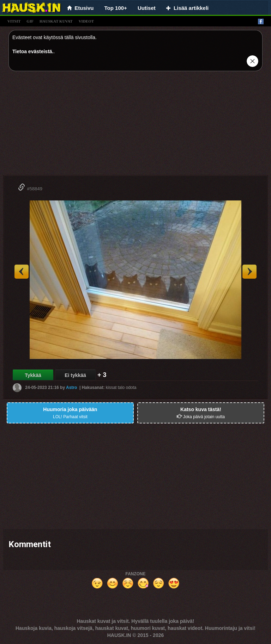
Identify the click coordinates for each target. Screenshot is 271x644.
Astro (71, 388)
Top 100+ (116, 8)
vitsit (14, 21)
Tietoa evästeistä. (33, 51)
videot (86, 21)
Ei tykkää (75, 375)
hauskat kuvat (56, 21)
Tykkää (33, 375)
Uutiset (147, 8)
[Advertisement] (135, 126)
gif (30, 21)
